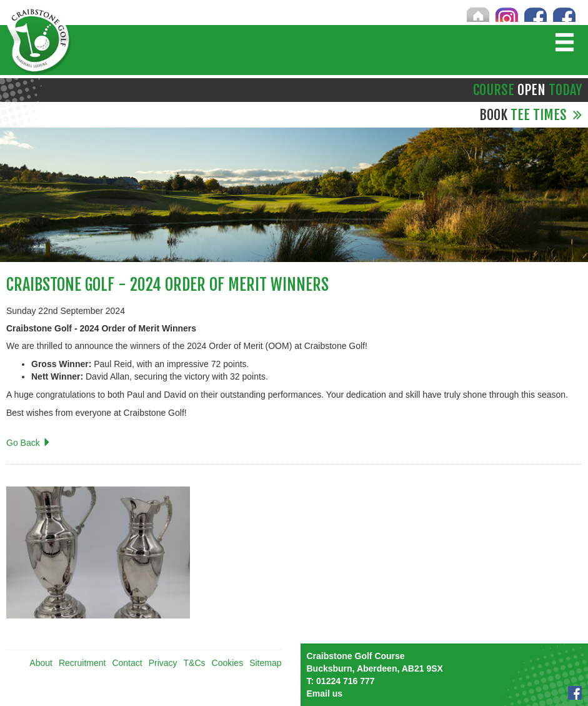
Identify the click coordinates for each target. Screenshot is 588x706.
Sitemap (265, 663)
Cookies (228, 663)
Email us (325, 693)
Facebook (575, 693)
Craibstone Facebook (536, 14)
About (41, 663)
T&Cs (195, 663)
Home (478, 14)
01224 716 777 (341, 681)
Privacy (163, 663)
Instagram (507, 14)
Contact (127, 663)
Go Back (29, 443)
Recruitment (82, 663)
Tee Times (531, 115)
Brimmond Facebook (564, 14)
